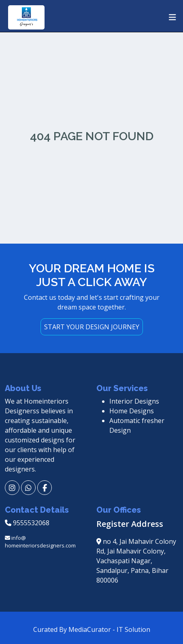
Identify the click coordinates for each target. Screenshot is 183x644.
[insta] (12, 488)
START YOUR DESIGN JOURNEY (92, 327)
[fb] (45, 488)
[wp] (28, 488)
